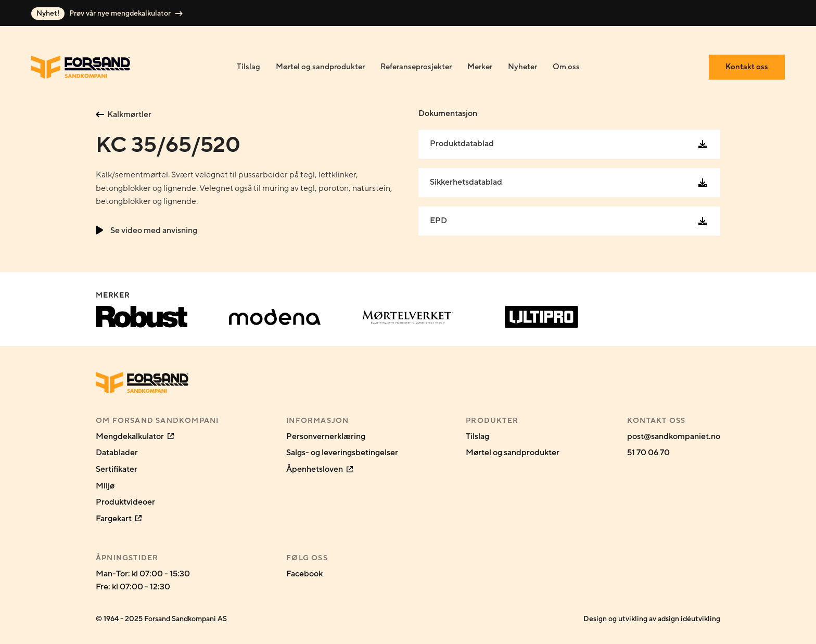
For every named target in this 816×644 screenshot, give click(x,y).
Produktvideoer (125, 502)
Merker (480, 67)
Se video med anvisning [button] (146, 230)
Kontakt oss (747, 67)
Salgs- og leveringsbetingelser (342, 453)
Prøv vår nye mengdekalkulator (107, 14)
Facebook (304, 574)
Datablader (117, 453)
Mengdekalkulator (135, 436)
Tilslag (248, 67)
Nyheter (522, 67)
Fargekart (119, 519)
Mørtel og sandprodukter (320, 67)
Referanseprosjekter (416, 67)
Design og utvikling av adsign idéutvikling (652, 619)
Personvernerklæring (326, 436)
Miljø (105, 486)
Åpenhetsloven (320, 469)
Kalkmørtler (124, 114)
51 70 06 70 (648, 453)
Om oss (566, 67)
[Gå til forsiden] (81, 67)
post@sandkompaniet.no (674, 436)
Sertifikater (117, 469)
